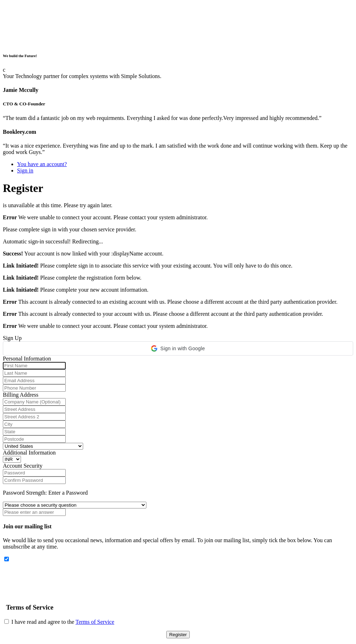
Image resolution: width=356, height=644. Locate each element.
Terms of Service (95, 622)
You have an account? (42, 164)
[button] (178, 348)
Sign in (25, 170)
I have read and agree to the (59, 622)
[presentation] (57, 577)
